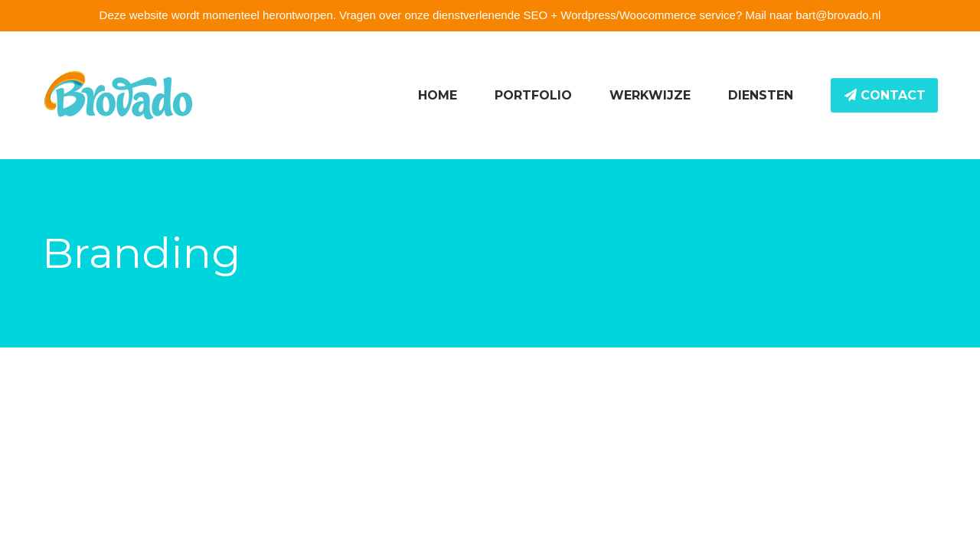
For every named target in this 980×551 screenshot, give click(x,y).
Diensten (761, 95)
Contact (885, 95)
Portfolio (533, 95)
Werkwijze (650, 95)
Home (438, 95)
